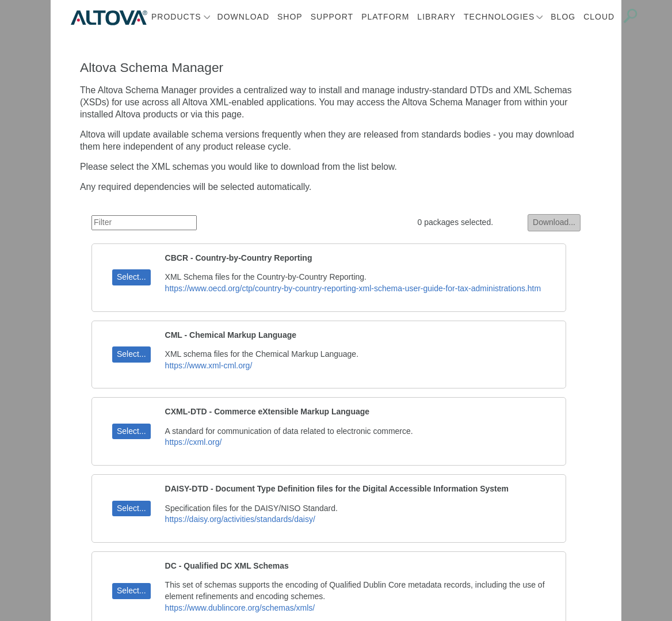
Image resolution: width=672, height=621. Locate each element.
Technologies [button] (499, 17)
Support (332, 17)
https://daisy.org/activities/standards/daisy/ (240, 519)
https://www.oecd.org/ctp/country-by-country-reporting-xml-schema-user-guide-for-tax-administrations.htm (353, 288)
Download (243, 17)
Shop (290, 17)
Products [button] (176, 17)
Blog (563, 17)
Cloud (599, 17)
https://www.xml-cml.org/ (209, 365)
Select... (131, 277)
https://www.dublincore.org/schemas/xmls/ (240, 608)
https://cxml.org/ (194, 442)
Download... (554, 222)
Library (436, 17)
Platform (385, 17)
